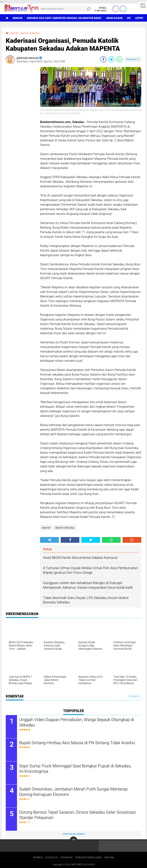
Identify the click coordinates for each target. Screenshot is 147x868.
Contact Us (51, 857)
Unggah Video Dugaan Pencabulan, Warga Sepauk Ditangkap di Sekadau (77, 722)
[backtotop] (73, 840)
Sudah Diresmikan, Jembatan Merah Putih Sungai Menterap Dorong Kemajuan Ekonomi (73, 792)
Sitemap (109, 857)
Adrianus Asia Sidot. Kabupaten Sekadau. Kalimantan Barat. (64, 18)
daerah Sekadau (30, 33)
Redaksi (38, 857)
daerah (14, 33)
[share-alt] (49, 540)
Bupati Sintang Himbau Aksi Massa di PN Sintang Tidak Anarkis (77, 743)
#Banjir (17, 18)
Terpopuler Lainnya (73, 834)
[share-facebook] (103, 59)
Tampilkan (134, 696)
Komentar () (133, 59)
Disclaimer (67, 857)
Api (129, 18)
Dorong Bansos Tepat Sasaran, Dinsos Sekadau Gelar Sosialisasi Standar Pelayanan (78, 815)
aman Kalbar (114, 18)
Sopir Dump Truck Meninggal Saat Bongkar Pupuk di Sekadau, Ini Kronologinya (75, 769)
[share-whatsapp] (119, 59)
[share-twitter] (111, 59)
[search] (65, 9)
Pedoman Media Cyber (89, 857)
